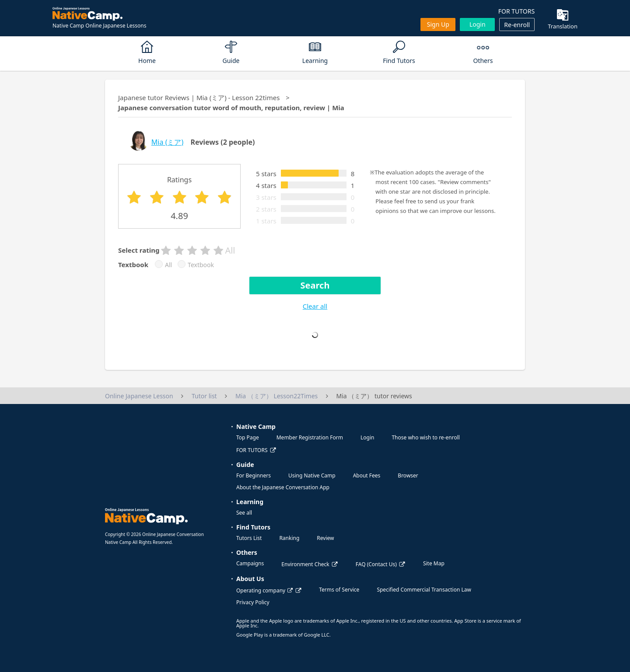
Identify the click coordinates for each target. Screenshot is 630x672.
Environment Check (305, 564)
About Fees (367, 475)
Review (325, 538)
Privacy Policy (253, 602)
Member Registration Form (310, 437)
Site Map (434, 563)
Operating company (264, 590)
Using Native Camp (312, 475)
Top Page (248, 437)
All (168, 265)
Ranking (289, 538)
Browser (408, 475)
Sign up (438, 24)
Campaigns (250, 563)
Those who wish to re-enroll (425, 437)
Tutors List (249, 538)
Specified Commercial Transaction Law (424, 590)
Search (315, 285)
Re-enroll (517, 25)
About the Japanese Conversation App (283, 487)
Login (478, 24)
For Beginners (254, 475)
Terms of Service (339, 590)
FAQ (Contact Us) (376, 564)
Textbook (201, 265)
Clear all (315, 306)
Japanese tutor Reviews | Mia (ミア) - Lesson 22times (199, 97)
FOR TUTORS (516, 11)
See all (244, 513)
